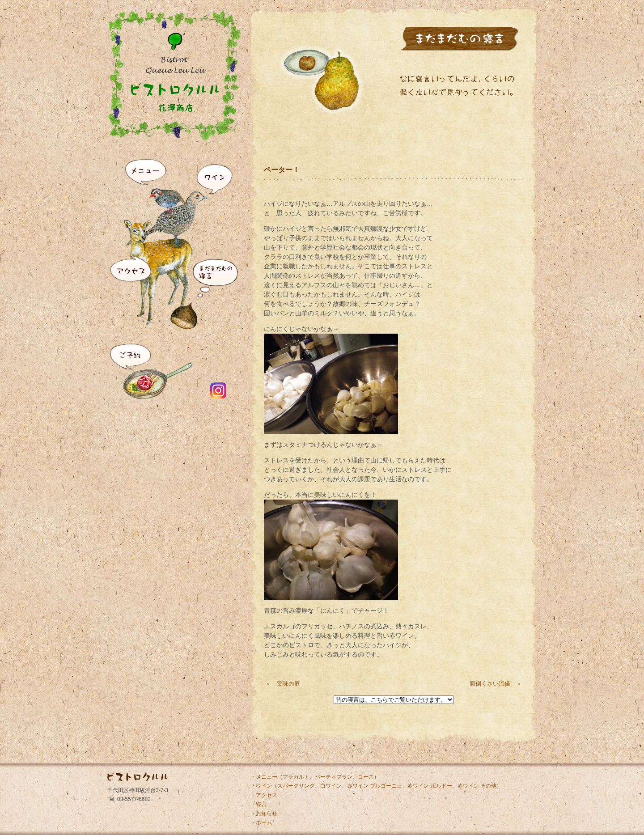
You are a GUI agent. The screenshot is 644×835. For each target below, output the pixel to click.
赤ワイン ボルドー (430, 786)
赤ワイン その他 (477, 786)
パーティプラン (334, 777)
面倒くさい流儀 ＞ (496, 684)
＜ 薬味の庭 (283, 684)
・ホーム (261, 822)
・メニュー (264, 777)
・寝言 (258, 804)
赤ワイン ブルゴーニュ (375, 786)
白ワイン (331, 786)
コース (366, 777)
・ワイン (261, 786)
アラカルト (296, 777)
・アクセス (264, 795)
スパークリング (296, 786)
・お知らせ (264, 814)
